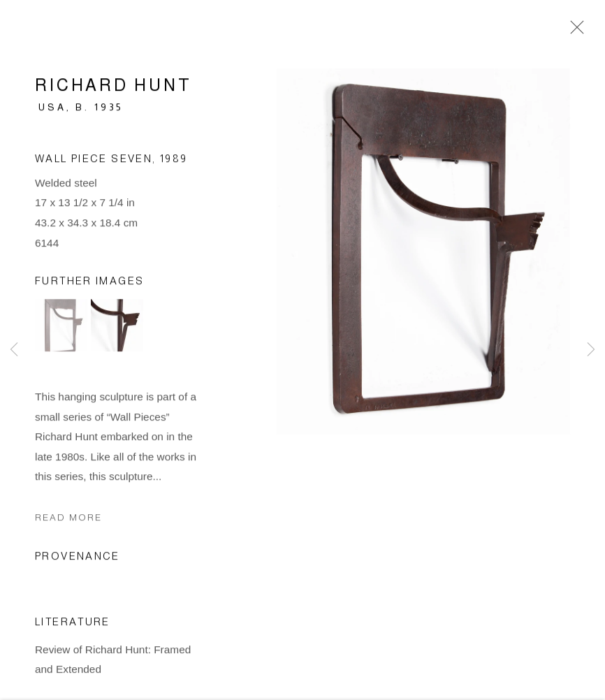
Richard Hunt (113, 87)
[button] (61, 327)
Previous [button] (14, 350)
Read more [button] (68, 519)
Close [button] (574, 31)
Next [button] (591, 350)
